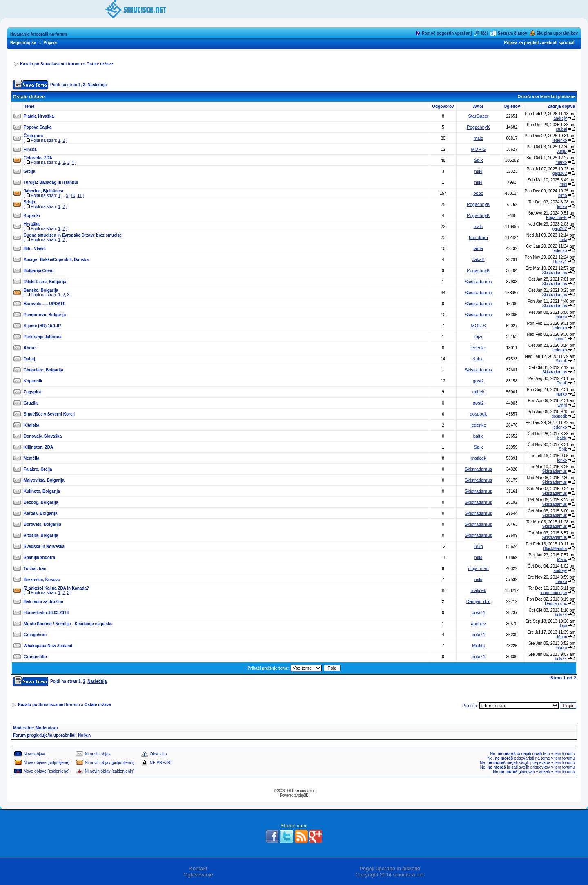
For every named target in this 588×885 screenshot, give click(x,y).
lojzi (478, 337)
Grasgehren (35, 635)
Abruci (30, 348)
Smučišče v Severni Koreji (49, 414)
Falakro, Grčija (38, 469)
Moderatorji (47, 728)
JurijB (562, 151)
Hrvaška (32, 224)
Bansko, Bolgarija (41, 290)
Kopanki (32, 216)
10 (73, 196)
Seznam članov (512, 33)
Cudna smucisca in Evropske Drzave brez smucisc (73, 235)
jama (479, 248)
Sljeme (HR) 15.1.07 (42, 326)
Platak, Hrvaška (39, 116)
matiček (479, 458)
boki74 (478, 612)
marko (561, 162)
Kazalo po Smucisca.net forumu (51, 64)
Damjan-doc (478, 601)
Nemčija (31, 458)
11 (80, 196)
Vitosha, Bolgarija (41, 535)
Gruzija (31, 403)
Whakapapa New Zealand (48, 646)
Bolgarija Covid (39, 271)
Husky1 (560, 262)
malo (479, 138)
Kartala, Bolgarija (40, 513)
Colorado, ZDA (38, 158)
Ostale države (100, 64)
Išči (484, 33)
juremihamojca (553, 593)
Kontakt (198, 868)
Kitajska (31, 425)
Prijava (50, 43)
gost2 (478, 381)
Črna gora (33, 136)
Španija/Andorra (39, 558)
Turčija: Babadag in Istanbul (51, 182)
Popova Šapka (38, 127)
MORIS (478, 149)
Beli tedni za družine (43, 602)
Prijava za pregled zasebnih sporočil (539, 43)
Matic (562, 560)
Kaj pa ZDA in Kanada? (67, 588)
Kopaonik (33, 381)
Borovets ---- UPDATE (45, 304)
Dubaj (29, 359)
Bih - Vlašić (35, 249)
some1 (561, 339)
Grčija (29, 171)
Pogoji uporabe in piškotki (390, 868)
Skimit (561, 361)
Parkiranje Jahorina (43, 337)
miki (479, 171)
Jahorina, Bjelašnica (43, 191)
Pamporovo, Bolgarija (45, 315)
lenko (562, 207)
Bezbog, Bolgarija (41, 502)
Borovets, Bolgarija (42, 524)
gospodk (479, 414)
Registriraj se (23, 43)
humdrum (478, 237)
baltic (479, 436)
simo (562, 196)
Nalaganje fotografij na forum (39, 34)
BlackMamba (555, 549)
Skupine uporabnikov (557, 33)
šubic (479, 359)
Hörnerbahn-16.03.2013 (46, 613)
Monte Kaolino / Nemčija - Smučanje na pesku (68, 624)
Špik (478, 160)
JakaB (478, 259)
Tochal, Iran (35, 569)
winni (562, 405)
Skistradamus (555, 273)
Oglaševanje (198, 875)
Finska (30, 149)
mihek (478, 392)
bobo (478, 193)
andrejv (560, 118)
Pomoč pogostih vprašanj (447, 33)
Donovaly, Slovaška (43, 436)
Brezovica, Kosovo (42, 580)
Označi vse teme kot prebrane (546, 97)
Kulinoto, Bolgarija (42, 491)
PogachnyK (478, 127)
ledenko (560, 140)
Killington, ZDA (38, 447)
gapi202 (560, 173)
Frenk (562, 383)
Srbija (29, 202)
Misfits (478, 646)
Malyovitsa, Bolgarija (44, 480)
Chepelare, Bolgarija (43, 370)
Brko (478, 546)
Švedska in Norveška (44, 546)
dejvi (563, 626)
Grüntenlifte (35, 657)
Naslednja (97, 85)
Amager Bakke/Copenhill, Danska (56, 260)
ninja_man (478, 568)
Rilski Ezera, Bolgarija (45, 282)
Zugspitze (33, 392)
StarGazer (478, 116)
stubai (562, 129)
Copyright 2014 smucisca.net (390, 875)
